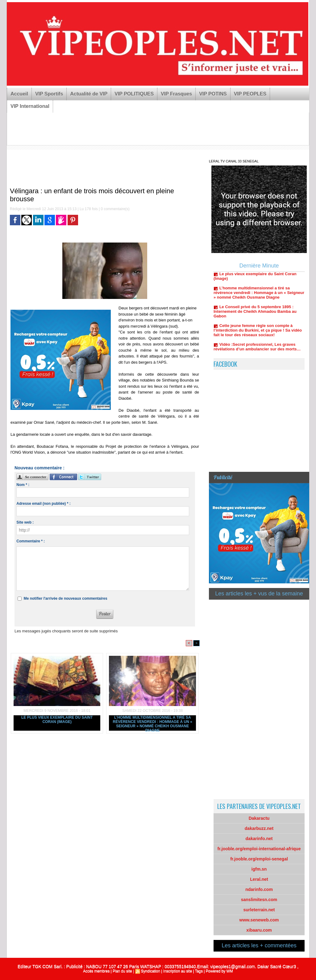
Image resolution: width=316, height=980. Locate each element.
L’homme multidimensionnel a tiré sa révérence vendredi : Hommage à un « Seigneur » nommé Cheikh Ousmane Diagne (153, 723)
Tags (199, 971)
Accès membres (96, 971)
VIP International (30, 106)
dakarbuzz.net (259, 828)
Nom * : (23, 485)
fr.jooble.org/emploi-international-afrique (259, 849)
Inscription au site (178, 971)
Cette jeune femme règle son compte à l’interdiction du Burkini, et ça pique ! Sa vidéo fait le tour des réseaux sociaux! (258, 333)
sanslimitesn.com (259, 900)
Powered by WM (219, 971)
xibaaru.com (259, 930)
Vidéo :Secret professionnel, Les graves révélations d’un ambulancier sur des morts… (257, 349)
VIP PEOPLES (250, 94)
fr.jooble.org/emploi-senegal (259, 859)
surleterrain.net (259, 910)
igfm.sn (259, 869)
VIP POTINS (213, 94)
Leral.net (259, 879)
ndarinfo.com (259, 889)
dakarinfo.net (259, 839)
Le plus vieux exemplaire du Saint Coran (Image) (57, 720)
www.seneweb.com (259, 920)
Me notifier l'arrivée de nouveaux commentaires (66, 598)
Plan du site (122, 971)
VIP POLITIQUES (134, 94)
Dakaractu (259, 818)
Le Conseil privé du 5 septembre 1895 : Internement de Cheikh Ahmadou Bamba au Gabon (255, 314)
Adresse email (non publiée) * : (43, 504)
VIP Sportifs (49, 94)
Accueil (19, 94)
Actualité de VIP (89, 94)
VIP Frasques (176, 94)
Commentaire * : (31, 541)
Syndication (151, 971)
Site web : (25, 522)
